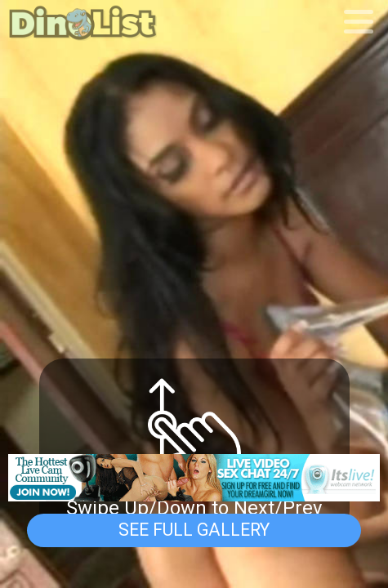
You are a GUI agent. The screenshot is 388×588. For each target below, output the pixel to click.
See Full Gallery (194, 530)
